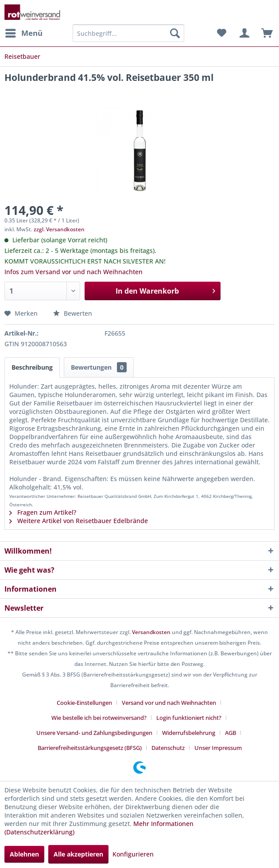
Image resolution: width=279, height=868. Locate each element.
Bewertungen (99, 367)
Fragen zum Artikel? (43, 512)
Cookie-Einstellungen (84, 703)
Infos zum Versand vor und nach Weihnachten (74, 272)
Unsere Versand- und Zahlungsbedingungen (94, 733)
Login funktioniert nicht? (189, 718)
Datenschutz (168, 748)
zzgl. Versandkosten (59, 229)
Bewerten (73, 313)
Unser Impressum (218, 748)
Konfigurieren (133, 854)
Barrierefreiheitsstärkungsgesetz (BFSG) (90, 748)
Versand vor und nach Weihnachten (169, 703)
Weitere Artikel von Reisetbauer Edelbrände (79, 521)
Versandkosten (151, 632)
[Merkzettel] (221, 33)
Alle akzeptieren (78, 854)
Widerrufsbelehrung (189, 733)
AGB (231, 733)
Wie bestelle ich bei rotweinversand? (99, 718)
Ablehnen (24, 854)
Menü (24, 32)
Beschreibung (32, 367)
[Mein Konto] (243, 33)
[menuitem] (23, 33)
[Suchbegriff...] (128, 33)
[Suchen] (175, 33)
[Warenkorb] (265, 33)
